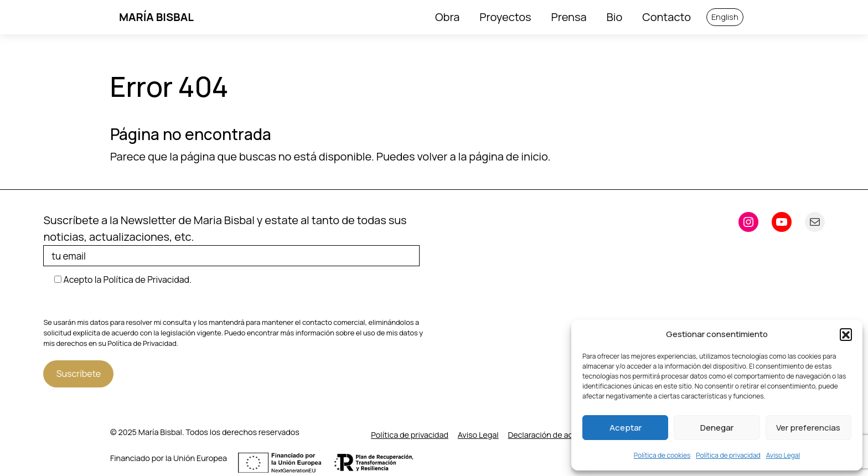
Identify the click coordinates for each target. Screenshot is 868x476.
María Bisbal (156, 17)
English (725, 17)
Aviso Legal (783, 455)
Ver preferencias (808, 428)
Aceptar (626, 428)
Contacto (666, 17)
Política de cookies (662, 455)
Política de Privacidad (142, 343)
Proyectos (505, 17)
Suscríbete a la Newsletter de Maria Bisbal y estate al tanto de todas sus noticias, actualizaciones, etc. (235, 239)
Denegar (717, 428)
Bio (615, 17)
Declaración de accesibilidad (560, 435)
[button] (846, 334)
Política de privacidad (728, 455)
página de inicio (508, 156)
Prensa (569, 17)
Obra (447, 17)
